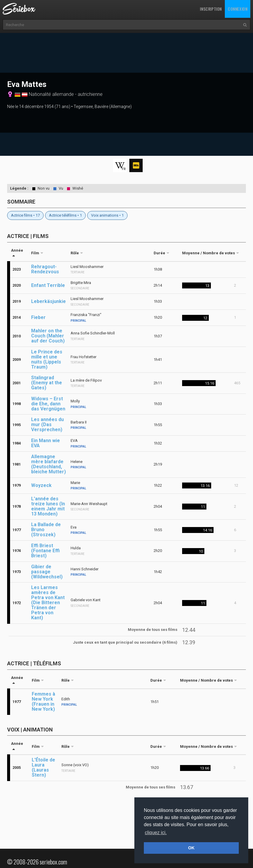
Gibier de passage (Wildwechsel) (47, 572)
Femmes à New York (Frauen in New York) (43, 702)
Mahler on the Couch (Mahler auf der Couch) (48, 336)
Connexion (238, 9)
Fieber (38, 317)
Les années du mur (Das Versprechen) (47, 425)
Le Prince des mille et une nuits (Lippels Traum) (47, 359)
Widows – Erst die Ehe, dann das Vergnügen (48, 404)
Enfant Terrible (48, 285)
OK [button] (191, 848)
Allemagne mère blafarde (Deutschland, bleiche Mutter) (48, 464)
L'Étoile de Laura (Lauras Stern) (43, 767)
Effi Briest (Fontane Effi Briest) (45, 551)
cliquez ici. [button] (156, 833)
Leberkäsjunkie (48, 301)
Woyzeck (41, 485)
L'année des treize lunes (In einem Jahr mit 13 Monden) (48, 506)
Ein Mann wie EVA (46, 443)
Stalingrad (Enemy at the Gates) (47, 383)
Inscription (211, 9)
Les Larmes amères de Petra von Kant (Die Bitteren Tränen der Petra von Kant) (48, 603)
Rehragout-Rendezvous (45, 269)
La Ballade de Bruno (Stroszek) (46, 530)
